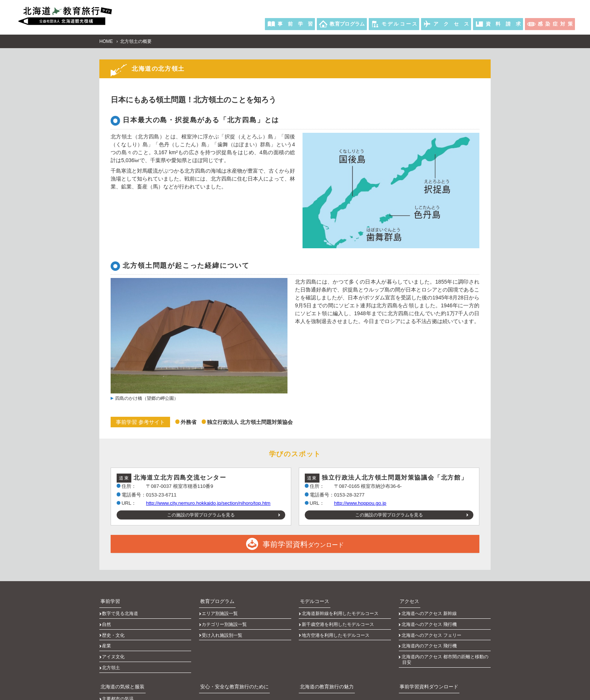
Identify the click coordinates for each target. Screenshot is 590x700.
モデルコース (312, 597)
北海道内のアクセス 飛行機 (430, 627)
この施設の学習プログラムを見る (201, 513)
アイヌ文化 (114, 634)
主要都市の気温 (119, 665)
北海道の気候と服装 (120, 655)
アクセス (408, 597)
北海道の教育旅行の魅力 (324, 655)
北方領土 (112, 641)
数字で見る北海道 (121, 607)
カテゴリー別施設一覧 (225, 613)
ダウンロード (295, 542)
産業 (108, 627)
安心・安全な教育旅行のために (231, 655)
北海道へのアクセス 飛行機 (430, 613)
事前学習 (108, 597)
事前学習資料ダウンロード (426, 655)
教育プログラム (215, 597)
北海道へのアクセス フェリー (432, 620)
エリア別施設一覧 (221, 607)
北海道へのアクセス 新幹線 (430, 607)
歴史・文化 (114, 620)
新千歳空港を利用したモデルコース (339, 613)
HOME (106, 39)
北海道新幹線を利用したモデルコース (341, 607)
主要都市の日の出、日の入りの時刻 (139, 672)
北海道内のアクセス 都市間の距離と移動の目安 (446, 637)
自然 (108, 613)
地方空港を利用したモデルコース (336, 620)
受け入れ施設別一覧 (223, 620)
